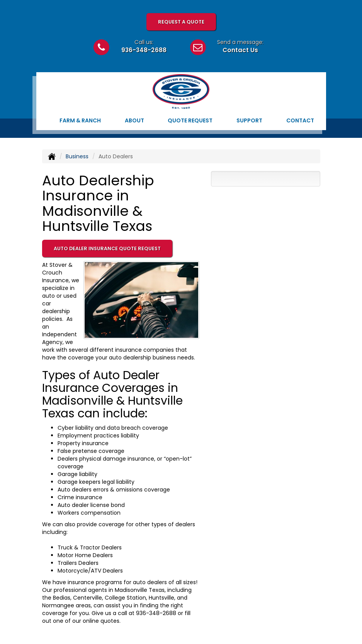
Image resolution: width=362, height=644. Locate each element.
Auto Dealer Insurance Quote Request (107, 248)
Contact (300, 120)
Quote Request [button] (190, 120)
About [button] (134, 120)
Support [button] (249, 120)
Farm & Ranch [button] (80, 120)
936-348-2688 (144, 50)
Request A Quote (181, 22)
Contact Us (240, 50)
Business (77, 156)
